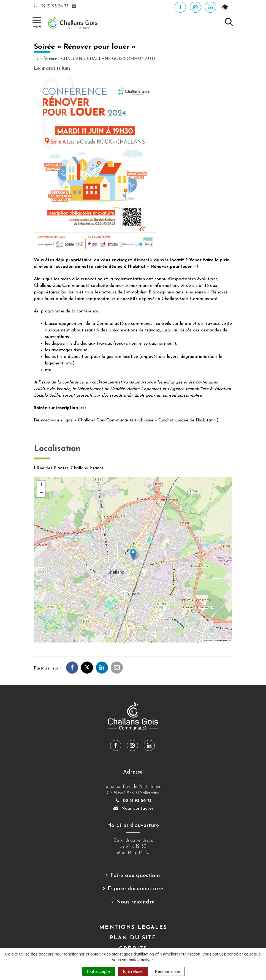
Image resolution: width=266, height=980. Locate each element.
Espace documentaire (135, 889)
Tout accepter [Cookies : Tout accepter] (99, 971)
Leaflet (208, 641)
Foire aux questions (135, 876)
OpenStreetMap (223, 641)
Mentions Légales (133, 927)
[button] (133, 554)
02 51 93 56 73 (51, 6)
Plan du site (133, 938)
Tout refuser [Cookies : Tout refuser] (133, 971)
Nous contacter (133, 808)
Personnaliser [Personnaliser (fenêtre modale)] (168, 971)
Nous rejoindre (135, 902)
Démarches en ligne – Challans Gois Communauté (84, 420)
